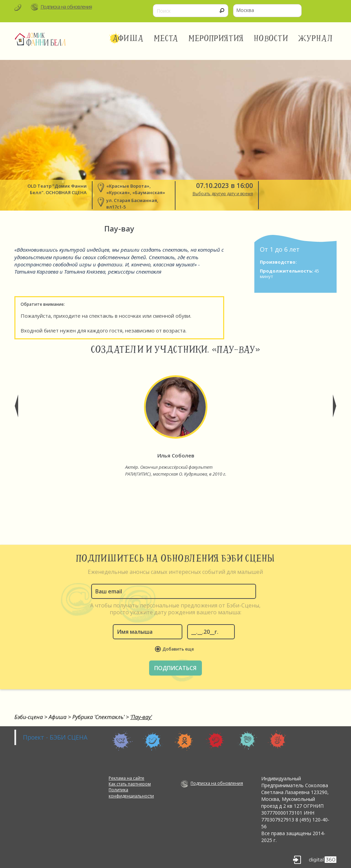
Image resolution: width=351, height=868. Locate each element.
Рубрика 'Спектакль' (98, 717)
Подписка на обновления (66, 7)
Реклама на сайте (126, 778)
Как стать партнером (130, 784)
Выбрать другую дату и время (223, 194)
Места (166, 38)
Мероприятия (216, 38)
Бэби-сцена (29, 717)
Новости (271, 38)
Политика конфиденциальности (131, 793)
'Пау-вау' (141, 717)
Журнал (316, 38)
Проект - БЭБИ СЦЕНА (55, 737)
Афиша (128, 38)
